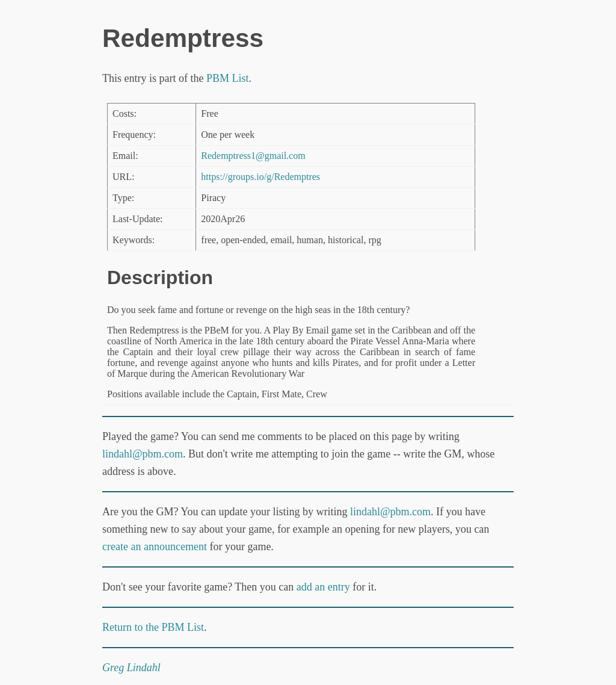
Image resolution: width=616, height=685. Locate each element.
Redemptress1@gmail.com (253, 156)
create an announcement (155, 547)
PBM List (228, 78)
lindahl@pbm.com (143, 454)
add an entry (323, 587)
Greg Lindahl (131, 668)
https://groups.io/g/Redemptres (260, 177)
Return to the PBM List (153, 627)
